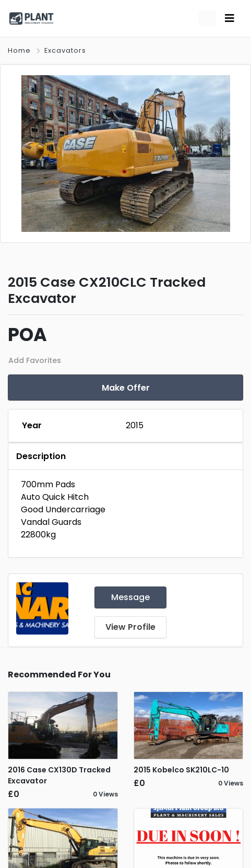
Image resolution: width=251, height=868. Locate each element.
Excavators (65, 50)
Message (130, 597)
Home (19, 50)
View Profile (130, 627)
